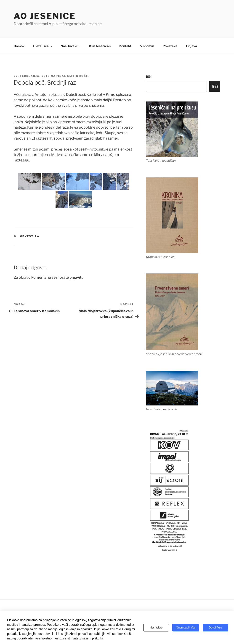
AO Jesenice (45, 16)
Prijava (191, 46)
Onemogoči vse (186, 628)
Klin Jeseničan (100, 46)
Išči (149, 77)
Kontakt (125, 46)
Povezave (170, 46)
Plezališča (43, 46)
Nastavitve (156, 628)
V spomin (147, 46)
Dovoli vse (215, 628)
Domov (19, 46)
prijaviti (76, 277)
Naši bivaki (71, 46)
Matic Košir (78, 76)
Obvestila (30, 236)
